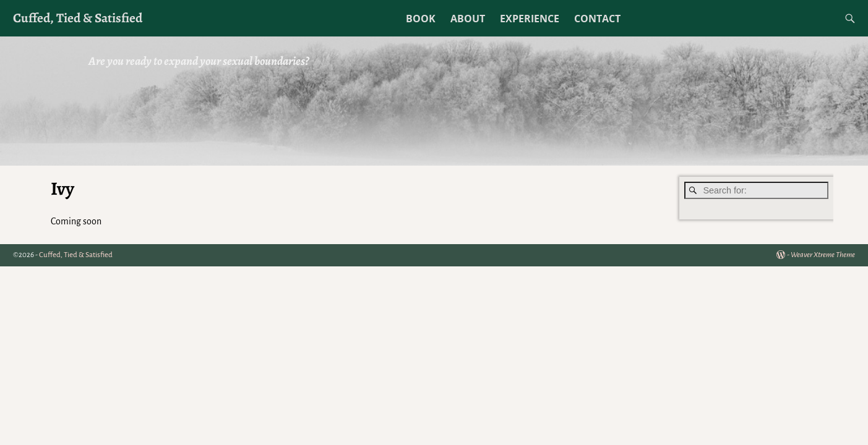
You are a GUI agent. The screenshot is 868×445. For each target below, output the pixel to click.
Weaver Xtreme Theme (823, 255)
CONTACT (597, 19)
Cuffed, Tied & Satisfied (78, 18)
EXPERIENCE (530, 19)
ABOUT (468, 19)
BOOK (421, 19)
